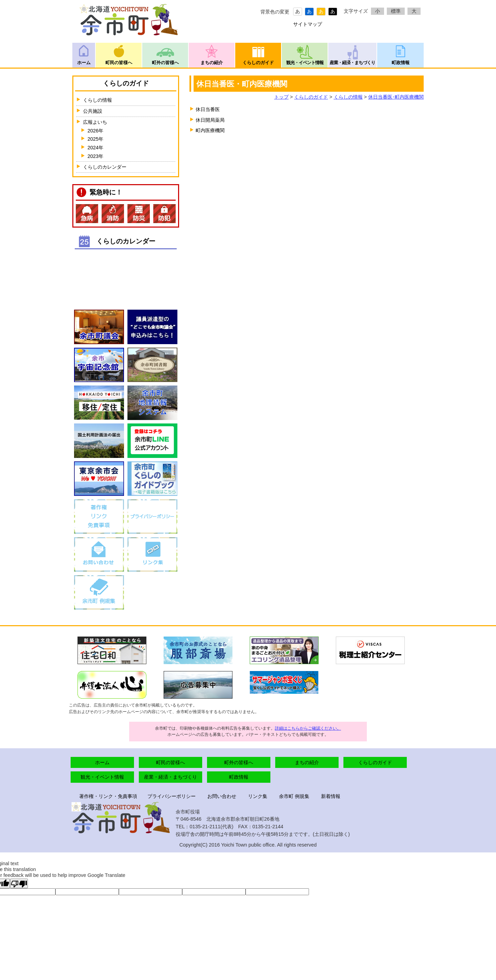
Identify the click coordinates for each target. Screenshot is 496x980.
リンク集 (258, 796)
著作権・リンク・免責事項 (108, 796)
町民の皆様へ (119, 63)
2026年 (95, 131)
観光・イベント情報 (305, 63)
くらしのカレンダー (105, 167)
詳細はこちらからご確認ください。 (308, 728)
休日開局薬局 (210, 120)
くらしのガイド (258, 63)
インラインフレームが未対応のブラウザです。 (126, 275)
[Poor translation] (19, 883)
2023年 (95, 156)
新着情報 (331, 796)
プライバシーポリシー (172, 796)
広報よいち (95, 122)
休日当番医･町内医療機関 (396, 97)
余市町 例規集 (294, 796)
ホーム (84, 63)
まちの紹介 (212, 63)
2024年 (95, 148)
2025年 (95, 139)
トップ (281, 97)
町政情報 (401, 63)
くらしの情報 (348, 97)
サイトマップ (308, 24)
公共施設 (93, 111)
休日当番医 (208, 109)
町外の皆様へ (165, 63)
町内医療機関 (210, 130)
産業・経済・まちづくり (352, 63)
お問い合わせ (222, 796)
